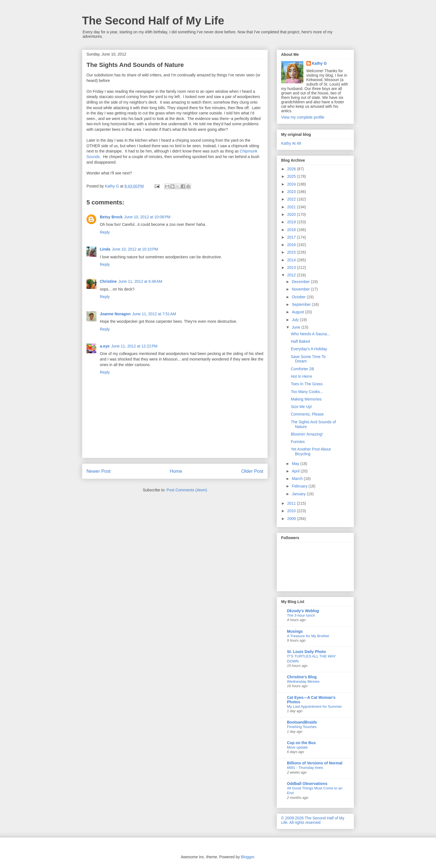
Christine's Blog (302, 677)
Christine (108, 281)
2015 (292, 252)
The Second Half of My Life (153, 21)
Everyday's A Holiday (309, 349)
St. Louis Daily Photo (306, 652)
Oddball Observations (307, 784)
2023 (292, 192)
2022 (292, 199)
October (299, 297)
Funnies (298, 442)
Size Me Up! (301, 407)
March (298, 479)
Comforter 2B (302, 369)
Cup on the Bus (301, 743)
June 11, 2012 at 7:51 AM (154, 314)
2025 (292, 176)
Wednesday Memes (303, 681)
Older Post (252, 471)
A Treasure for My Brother (308, 636)
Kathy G (319, 63)
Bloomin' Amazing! (307, 434)
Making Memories (306, 399)
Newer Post (99, 471)
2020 (292, 214)
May (296, 464)
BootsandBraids (302, 722)
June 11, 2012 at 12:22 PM (134, 346)
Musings (295, 631)
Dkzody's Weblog (303, 611)
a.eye (105, 346)
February (300, 486)
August (298, 312)
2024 (292, 184)
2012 (292, 275)
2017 (292, 237)
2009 (292, 519)
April (296, 471)
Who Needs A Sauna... (310, 334)
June (296, 327)
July (296, 320)
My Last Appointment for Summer (314, 706)
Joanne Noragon (115, 314)
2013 (292, 267)
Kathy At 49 (291, 143)
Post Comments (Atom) (187, 490)
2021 (292, 207)
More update (297, 747)
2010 (292, 511)
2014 (292, 260)
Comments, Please (307, 414)
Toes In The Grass (307, 384)
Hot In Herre (301, 376)
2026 (292, 169)
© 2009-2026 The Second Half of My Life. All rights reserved (313, 820)
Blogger (247, 857)
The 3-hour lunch (301, 615)
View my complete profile (303, 117)
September (302, 304)
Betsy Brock (111, 217)
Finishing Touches (302, 727)
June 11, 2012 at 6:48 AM (140, 281)
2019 (292, 222)
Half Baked (300, 341)
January (299, 494)
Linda (105, 249)
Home (176, 471)
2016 (292, 245)
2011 (292, 503)
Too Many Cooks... (307, 392)
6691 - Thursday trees (305, 768)
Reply (105, 232)
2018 (292, 230)
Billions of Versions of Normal (315, 763)
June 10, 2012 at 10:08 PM (147, 217)
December (301, 282)
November (301, 289)
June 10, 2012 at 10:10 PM (135, 249)
